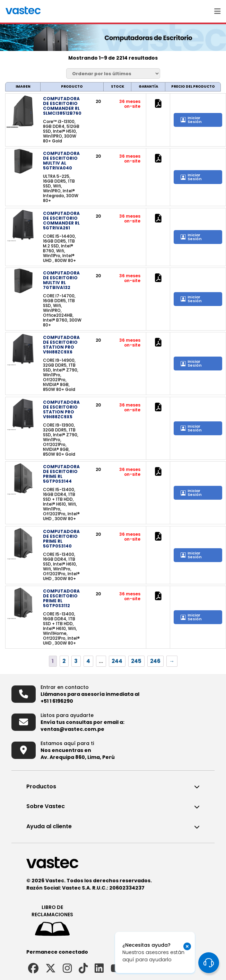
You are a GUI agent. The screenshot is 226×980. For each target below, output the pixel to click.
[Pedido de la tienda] (113, 73)
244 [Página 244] (117, 661)
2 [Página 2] (64, 661)
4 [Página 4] (88, 661)
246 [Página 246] (155, 661)
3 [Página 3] (76, 661)
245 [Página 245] (136, 661)
